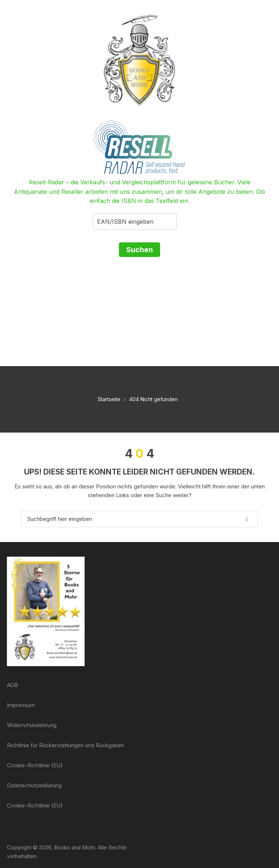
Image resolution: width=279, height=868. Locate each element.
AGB (12, 685)
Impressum (21, 705)
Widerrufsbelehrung (32, 725)
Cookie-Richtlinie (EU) (35, 765)
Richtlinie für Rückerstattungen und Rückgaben (65, 745)
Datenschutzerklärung (34, 785)
